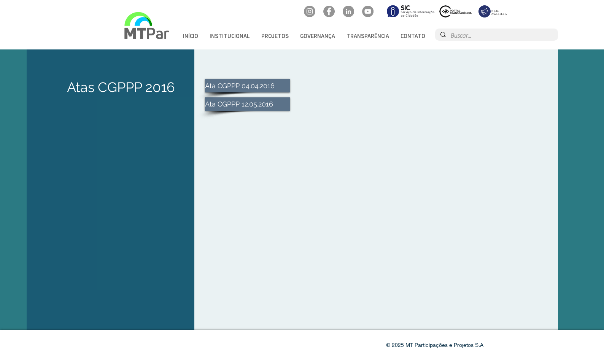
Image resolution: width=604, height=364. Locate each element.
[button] (230, 36)
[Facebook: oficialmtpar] (329, 11)
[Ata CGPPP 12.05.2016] (247, 104)
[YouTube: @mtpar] (368, 11)
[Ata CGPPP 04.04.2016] (247, 86)
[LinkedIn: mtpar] (348, 11)
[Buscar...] (496, 36)
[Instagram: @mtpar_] (310, 11)
